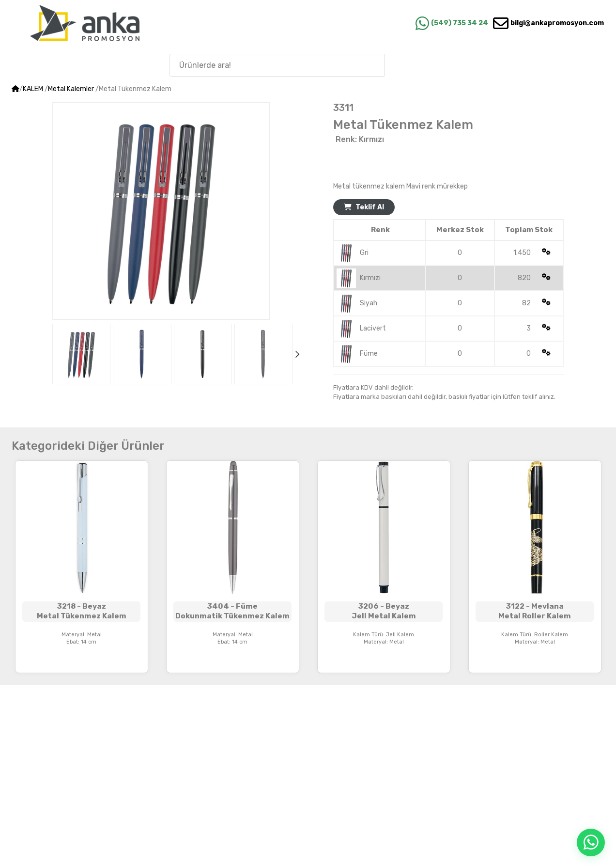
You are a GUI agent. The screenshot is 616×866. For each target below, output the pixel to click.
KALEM (33, 89)
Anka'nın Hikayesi (553, 65)
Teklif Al (364, 207)
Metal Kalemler (71, 89)
